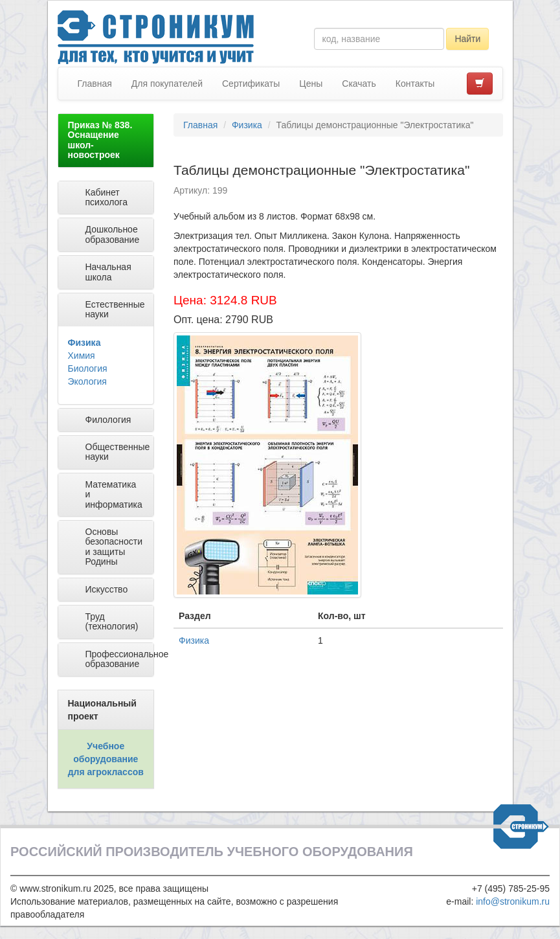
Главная (95, 84)
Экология (87, 381)
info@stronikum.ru (513, 901)
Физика (84, 343)
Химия (82, 356)
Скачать (359, 84)
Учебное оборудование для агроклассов (106, 759)
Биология (88, 368)
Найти (467, 39)
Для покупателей (167, 84)
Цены (311, 84)
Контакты (415, 84)
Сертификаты (251, 84)
